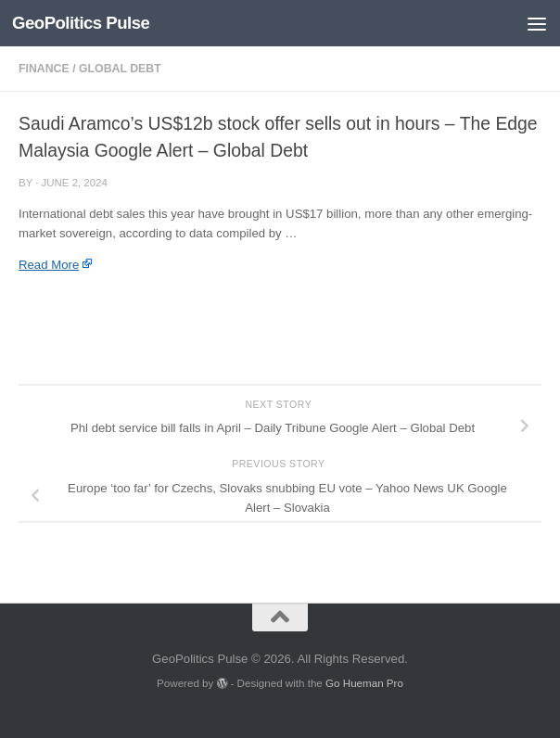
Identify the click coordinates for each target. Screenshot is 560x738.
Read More (49, 265)
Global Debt (120, 69)
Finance (44, 69)
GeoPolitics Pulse (81, 23)
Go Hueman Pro (364, 683)
